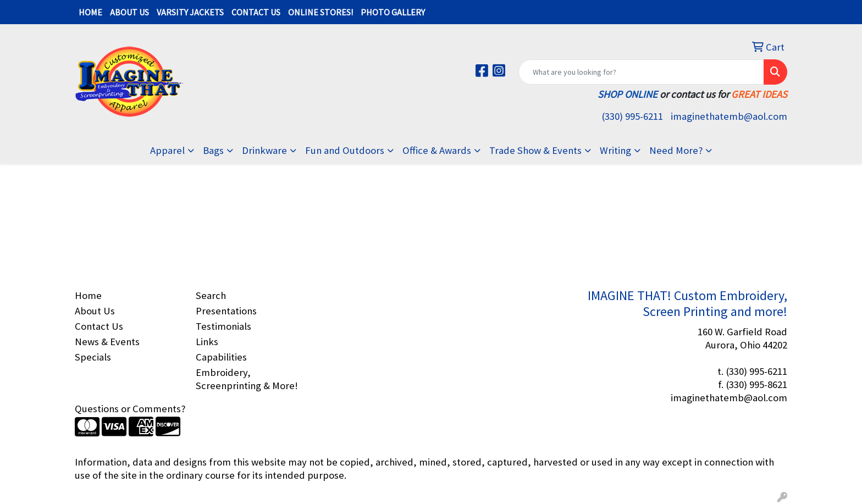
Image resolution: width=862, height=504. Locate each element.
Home (88, 295)
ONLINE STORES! (321, 12)
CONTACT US (256, 12)
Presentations (226, 311)
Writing (615, 150)
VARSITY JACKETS (190, 12)
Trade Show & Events (535, 150)
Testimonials (223, 326)
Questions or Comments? (130, 409)
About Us (95, 311)
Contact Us (99, 326)
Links (207, 342)
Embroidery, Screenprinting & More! (247, 379)
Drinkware (264, 150)
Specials (93, 357)
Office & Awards (437, 150)
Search (211, 295)
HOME (90, 12)
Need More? (676, 150)
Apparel (167, 150)
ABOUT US (129, 12)
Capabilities (221, 357)
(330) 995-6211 (632, 116)
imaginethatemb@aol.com (729, 116)
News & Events (107, 342)
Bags (213, 150)
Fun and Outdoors (345, 150)
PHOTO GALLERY (393, 12)
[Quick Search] (641, 72)
